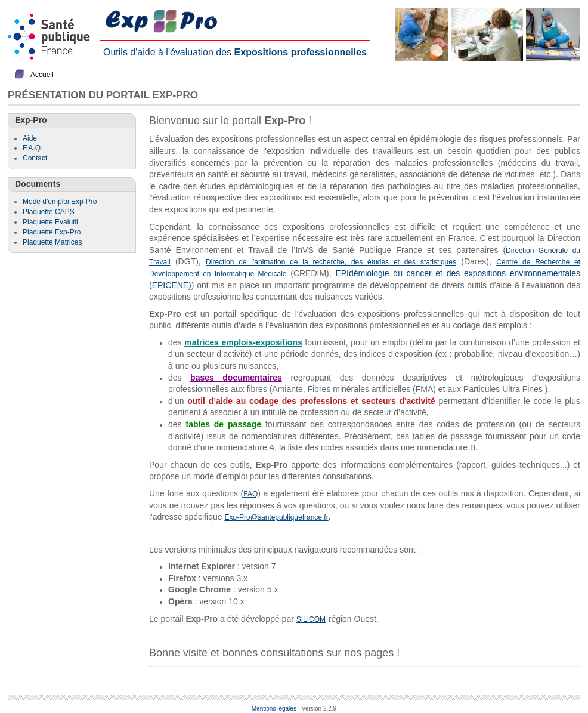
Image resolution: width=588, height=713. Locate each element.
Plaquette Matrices (52, 242)
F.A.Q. (33, 148)
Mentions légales (274, 709)
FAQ (250, 494)
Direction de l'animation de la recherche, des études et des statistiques (331, 262)
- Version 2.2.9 (317, 709)
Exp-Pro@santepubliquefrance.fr (276, 517)
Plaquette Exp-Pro (52, 232)
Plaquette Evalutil (50, 222)
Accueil (42, 75)
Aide (30, 138)
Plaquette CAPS (49, 212)
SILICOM (311, 619)
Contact (35, 158)
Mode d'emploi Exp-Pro (60, 202)
